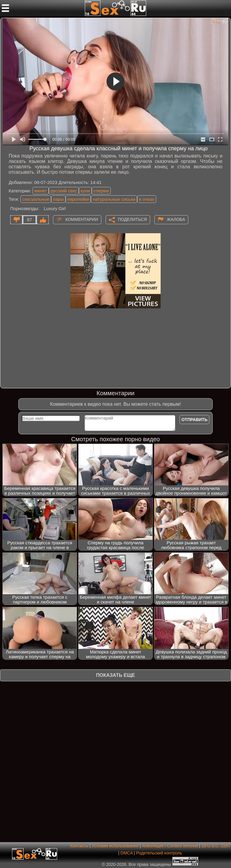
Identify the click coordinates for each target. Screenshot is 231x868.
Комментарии (82, 219)
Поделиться (132, 219)
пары (58, 199)
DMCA (127, 853)
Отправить (194, 420)
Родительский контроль (159, 853)
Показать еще (115, 675)
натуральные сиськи (114, 199)
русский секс (64, 191)
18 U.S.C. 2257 (216, 846)
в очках (147, 199)
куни (85, 191)
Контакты (79, 846)
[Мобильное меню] (5, 8)
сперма (101, 191)
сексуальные (36, 199)
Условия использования (115, 846)
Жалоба (176, 219)
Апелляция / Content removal (170, 846)
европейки (78, 199)
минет (41, 191)
